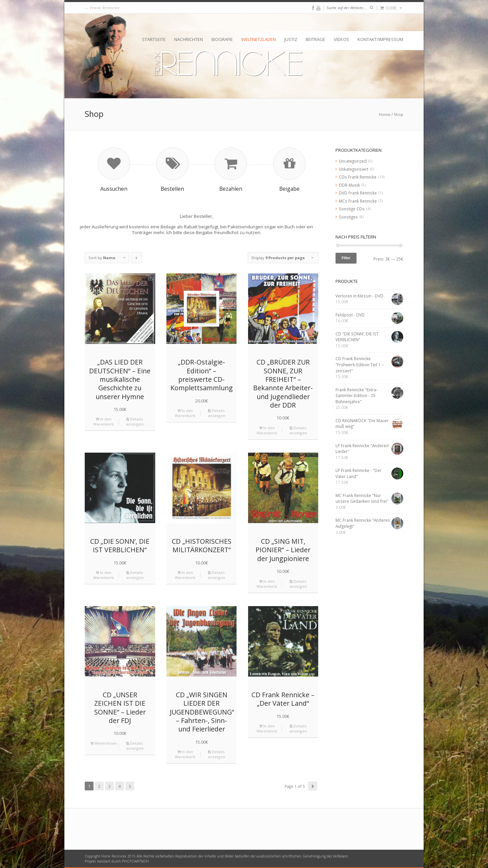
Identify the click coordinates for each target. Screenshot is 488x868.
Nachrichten (189, 39)
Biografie (222, 39)
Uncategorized (353, 161)
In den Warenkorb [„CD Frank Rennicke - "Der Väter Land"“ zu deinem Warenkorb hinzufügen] (267, 728)
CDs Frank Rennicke (358, 177)
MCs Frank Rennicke (358, 201)
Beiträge (316, 39)
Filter (346, 258)
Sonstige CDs (352, 209)
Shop (399, 114)
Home (385, 114)
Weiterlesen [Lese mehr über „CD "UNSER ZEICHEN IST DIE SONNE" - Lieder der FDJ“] (104, 743)
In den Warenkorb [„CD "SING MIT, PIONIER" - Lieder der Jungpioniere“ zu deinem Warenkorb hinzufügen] (267, 584)
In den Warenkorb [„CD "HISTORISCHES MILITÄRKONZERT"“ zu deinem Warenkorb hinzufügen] (185, 575)
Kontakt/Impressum (380, 39)
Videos (341, 39)
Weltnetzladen (259, 39)
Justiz (291, 39)
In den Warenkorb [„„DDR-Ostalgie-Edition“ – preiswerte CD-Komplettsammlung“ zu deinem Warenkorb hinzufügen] (185, 413)
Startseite (154, 39)
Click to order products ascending (137, 259)
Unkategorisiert (354, 169)
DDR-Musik (349, 185)
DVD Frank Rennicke (358, 193)
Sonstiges (348, 217)
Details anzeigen (135, 421)
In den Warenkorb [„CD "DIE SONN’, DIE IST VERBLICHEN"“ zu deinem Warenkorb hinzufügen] (104, 575)
